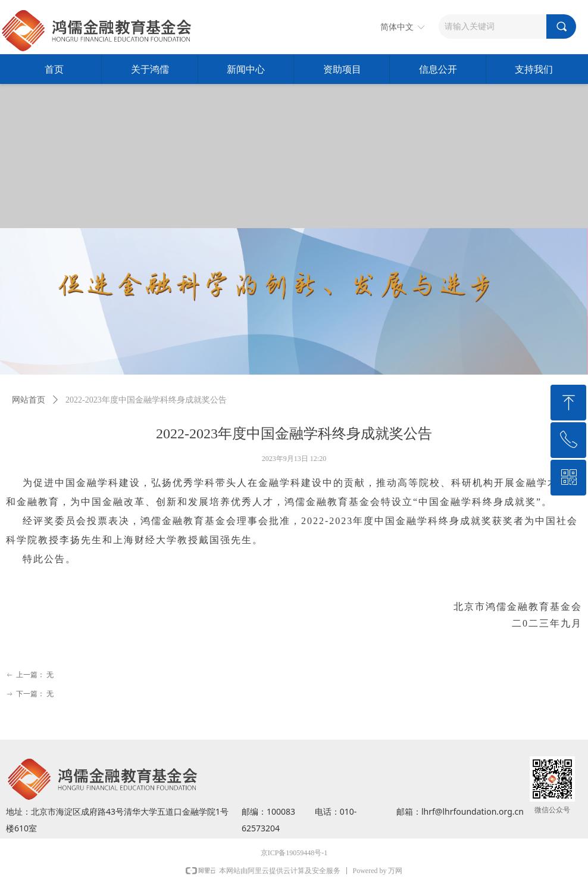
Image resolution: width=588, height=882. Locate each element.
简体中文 (397, 27)
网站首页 (29, 400)
